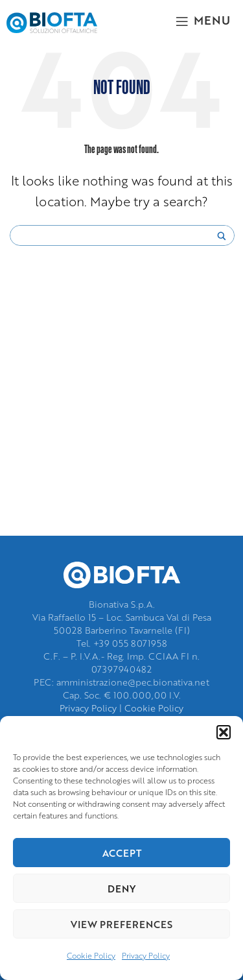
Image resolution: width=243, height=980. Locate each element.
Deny (121, 889)
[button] (224, 732)
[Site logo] (52, 21)
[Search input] (116, 236)
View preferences (121, 924)
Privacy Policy (146, 956)
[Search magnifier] (222, 239)
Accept (122, 853)
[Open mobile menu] (203, 19)
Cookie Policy (91, 956)
